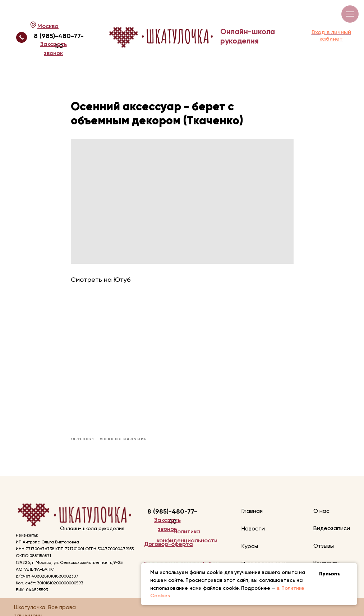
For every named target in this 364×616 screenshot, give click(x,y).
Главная (252, 511)
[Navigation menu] (350, 14)
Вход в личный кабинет (331, 35)
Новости (253, 528)
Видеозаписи (332, 528)
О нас (321, 511)
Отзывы (324, 546)
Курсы (250, 546)
